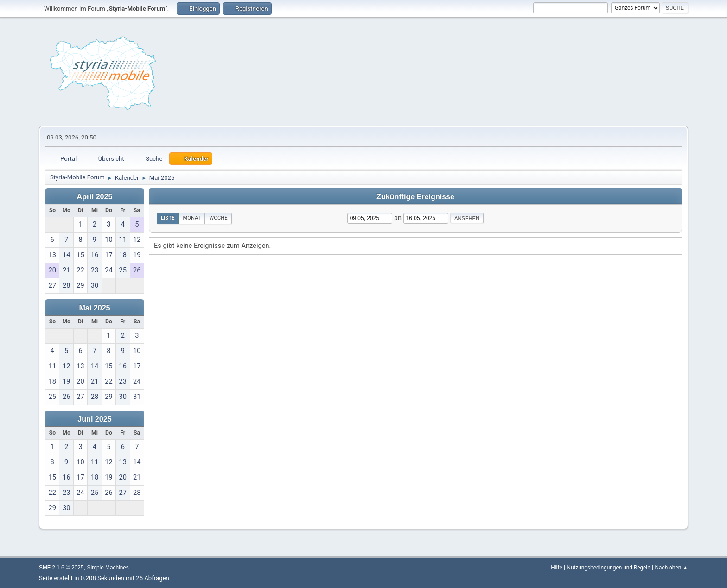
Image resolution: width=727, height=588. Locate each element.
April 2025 (95, 196)
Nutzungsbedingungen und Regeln (608, 568)
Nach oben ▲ (672, 568)
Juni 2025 (94, 419)
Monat (192, 218)
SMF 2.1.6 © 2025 (61, 568)
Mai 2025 (94, 308)
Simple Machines (108, 568)
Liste (168, 218)
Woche (218, 218)
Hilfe (556, 568)
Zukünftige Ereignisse (415, 196)
